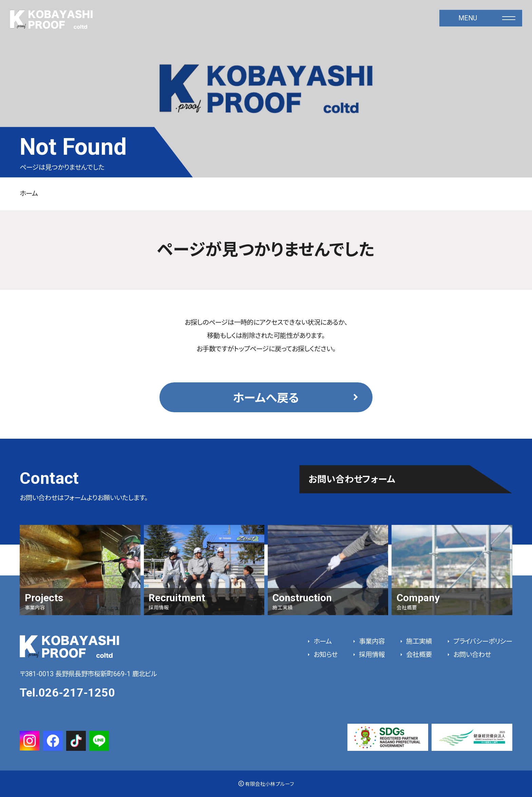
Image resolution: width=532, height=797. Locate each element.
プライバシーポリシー (482, 641)
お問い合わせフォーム (352, 479)
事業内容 (371, 641)
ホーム (29, 194)
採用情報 (371, 655)
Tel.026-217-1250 (67, 692)
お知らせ (325, 655)
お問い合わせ (471, 655)
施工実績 (418, 641)
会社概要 (418, 655)
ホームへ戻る (266, 398)
